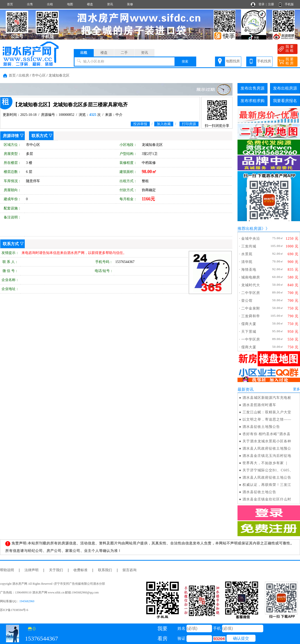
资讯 (110, 4)
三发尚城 (249, 246)
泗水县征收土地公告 (259, 492)
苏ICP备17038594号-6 (14, 610)
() (32, 628)
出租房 (24, 75)
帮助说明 (7, 570)
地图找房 (233, 61)
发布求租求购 (252, 101)
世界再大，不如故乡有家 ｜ (266, 463)
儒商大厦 (249, 324)
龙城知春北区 (59, 75)
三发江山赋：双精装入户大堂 (267, 412)
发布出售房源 (252, 88)
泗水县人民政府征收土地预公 (267, 448)
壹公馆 (247, 301)
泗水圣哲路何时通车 (259, 405)
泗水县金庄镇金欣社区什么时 (267, 499)
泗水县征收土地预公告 (261, 427)
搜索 (185, 61)
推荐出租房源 (249, 229)
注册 (271, 4)
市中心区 (39, 75)
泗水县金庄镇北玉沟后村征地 (267, 456)
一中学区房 (251, 339)
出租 (50, 4)
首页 (10, 4)
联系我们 (105, 570)
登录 (261, 4)
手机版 (289, 4)
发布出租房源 (285, 88)
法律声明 (31, 570)
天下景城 (249, 332)
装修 (130, 4)
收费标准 (80, 570)
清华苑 (247, 262)
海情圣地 (249, 270)
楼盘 (90, 4)
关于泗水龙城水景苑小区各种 (267, 441)
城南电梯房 (251, 277)
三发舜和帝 (251, 316)
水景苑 (247, 254)
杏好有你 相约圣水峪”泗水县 (266, 434)
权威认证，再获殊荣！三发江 (267, 485)
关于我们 (56, 570)
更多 (296, 389)
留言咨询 (129, 570)
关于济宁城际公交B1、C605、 (268, 470)
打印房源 (189, 124)
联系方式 (39, 136)
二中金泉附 (251, 308)
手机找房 (264, 61)
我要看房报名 (285, 101)
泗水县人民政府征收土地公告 (267, 477)
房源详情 (11, 136)
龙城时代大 (251, 285)
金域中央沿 (251, 239)
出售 (30, 4)
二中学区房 (251, 293)
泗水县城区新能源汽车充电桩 (267, 398)
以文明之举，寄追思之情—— (267, 419)
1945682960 (27, 601)
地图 (70, 4)
